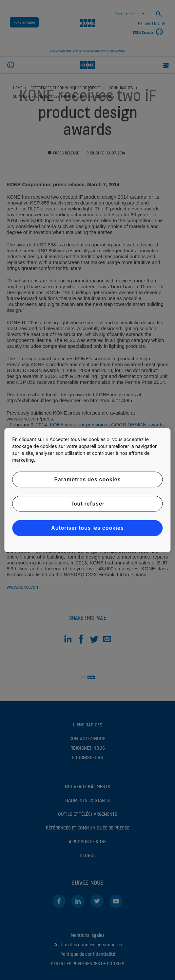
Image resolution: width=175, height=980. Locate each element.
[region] (87, 490)
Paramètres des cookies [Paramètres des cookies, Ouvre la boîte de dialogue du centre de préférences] (88, 479)
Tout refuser (87, 504)
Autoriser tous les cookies (87, 528)
